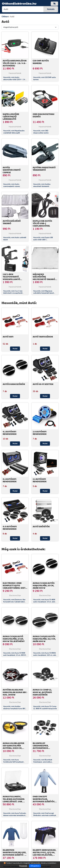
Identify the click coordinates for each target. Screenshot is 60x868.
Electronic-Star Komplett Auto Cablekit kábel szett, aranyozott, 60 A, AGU (15, 588)
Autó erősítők (41, 526)
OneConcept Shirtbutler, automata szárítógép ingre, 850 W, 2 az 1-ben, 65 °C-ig (45, 801)
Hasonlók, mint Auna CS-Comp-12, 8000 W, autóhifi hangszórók (45, 708)
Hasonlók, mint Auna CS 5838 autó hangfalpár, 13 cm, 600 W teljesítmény (14, 655)
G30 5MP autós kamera (41, 62)
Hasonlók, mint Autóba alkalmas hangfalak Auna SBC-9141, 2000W (15, 709)
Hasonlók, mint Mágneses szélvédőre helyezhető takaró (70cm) (44, 293)
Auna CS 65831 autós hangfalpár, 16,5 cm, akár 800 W (44, 639)
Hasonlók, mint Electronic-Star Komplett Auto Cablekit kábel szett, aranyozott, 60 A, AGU (14, 602)
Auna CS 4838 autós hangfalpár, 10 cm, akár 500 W (44, 585)
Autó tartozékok (43, 337)
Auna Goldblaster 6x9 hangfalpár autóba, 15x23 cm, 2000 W (13, 747)
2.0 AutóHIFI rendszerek (40, 433)
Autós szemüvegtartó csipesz (12, 170)
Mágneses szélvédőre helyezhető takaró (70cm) (44, 278)
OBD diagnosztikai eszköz (44, 115)
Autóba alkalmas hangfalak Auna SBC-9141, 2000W (15, 692)
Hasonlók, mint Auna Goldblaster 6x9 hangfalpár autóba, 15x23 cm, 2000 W (13, 762)
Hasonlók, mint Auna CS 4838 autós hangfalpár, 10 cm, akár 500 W (44, 602)
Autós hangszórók (14, 384)
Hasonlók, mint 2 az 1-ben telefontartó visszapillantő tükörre (13, 293)
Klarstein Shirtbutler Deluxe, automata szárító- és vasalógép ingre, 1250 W (15, 855)
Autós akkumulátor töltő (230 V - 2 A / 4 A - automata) (15, 63)
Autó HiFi (8, 337)
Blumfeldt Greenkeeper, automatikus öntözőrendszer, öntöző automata (43, 748)
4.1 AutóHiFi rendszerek (10, 433)
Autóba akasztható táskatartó (44, 169)
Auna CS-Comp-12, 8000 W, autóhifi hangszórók (42, 692)
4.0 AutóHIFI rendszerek (10, 528)
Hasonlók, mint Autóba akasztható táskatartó (42, 185)
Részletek (23, 866)
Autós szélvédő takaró (12, 222)
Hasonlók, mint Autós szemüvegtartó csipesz (12, 185)
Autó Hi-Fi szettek (43, 384)
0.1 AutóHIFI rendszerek (10, 480)
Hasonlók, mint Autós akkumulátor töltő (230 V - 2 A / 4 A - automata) (15, 80)
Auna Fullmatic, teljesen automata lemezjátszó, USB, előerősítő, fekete (14, 800)
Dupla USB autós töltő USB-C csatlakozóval (42, 223)
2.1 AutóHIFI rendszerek (40, 480)
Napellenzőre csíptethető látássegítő (11, 116)
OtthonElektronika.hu (19, 3)
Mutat (15, 349)
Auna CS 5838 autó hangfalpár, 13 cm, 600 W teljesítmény (14, 639)
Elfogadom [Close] (35, 866)
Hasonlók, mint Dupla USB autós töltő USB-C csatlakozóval (43, 240)
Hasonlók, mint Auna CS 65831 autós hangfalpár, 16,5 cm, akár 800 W (45, 655)
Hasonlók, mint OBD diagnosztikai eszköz (41, 132)
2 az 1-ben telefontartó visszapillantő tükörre (11, 278)
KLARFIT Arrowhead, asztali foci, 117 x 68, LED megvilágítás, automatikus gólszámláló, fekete (45, 855)
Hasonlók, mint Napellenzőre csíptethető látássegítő (14, 132)
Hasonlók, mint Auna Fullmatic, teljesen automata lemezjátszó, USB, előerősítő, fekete (15, 815)
